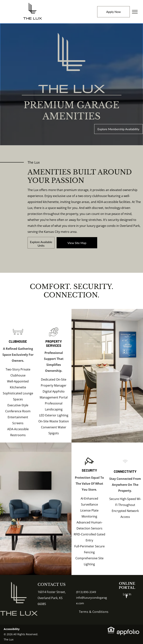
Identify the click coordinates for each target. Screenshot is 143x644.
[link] (77, 243)
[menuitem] (94, 612)
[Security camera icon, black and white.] (89, 465)
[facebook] (127, 597)
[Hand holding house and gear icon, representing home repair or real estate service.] (54, 336)
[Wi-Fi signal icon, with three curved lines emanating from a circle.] (125, 465)
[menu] (135, 12)
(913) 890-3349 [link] (86, 592)
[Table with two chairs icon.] (18, 336)
